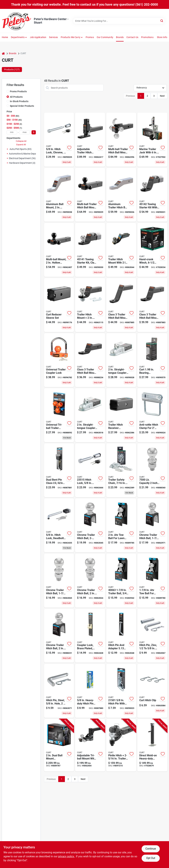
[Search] (162, 21)
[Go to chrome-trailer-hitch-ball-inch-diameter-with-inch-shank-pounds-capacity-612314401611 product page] (152, 525)
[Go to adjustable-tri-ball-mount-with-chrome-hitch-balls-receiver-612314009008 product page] (90, 745)
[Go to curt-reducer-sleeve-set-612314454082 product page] (59, 305)
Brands (120, 37)
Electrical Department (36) (22, 158)
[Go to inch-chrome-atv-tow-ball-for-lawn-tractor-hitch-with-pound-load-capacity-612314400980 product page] (121, 525)
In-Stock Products (19, 101)
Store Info (162, 37)
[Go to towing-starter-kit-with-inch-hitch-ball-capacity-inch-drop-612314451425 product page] (152, 195)
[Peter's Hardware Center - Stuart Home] (17, 21)
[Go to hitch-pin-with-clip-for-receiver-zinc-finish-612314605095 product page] (121, 691)
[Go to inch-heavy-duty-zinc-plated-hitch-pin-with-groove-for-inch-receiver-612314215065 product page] (90, 691)
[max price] (25, 132)
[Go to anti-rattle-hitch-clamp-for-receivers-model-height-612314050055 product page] (152, 415)
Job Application (38, 37)
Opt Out (151, 858)
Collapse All (21, 141)
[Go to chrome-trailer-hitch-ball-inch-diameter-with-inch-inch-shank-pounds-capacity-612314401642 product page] (59, 636)
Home (5, 37)
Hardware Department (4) (22, 163)
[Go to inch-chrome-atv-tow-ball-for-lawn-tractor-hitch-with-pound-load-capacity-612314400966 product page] (152, 581)
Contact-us (132, 37)
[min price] (12, 132)
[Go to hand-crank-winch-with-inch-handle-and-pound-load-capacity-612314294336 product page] (152, 250)
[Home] (3, 53)
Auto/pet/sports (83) (21, 149)
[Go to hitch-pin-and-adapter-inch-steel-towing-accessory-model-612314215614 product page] (121, 636)
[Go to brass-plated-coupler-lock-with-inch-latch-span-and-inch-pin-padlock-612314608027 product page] (90, 636)
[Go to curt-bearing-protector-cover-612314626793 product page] (152, 360)
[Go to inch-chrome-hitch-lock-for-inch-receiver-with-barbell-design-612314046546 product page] (59, 140)
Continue (151, 849)
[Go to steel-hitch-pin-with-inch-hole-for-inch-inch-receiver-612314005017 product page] (59, 691)
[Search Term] (119, 21)
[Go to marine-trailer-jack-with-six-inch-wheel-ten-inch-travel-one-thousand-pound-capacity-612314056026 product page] (152, 140)
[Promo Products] (8, 91)
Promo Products (18, 91)
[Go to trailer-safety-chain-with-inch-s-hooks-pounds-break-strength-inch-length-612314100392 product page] (121, 470)
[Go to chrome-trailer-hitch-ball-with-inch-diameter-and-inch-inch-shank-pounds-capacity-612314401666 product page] (90, 581)
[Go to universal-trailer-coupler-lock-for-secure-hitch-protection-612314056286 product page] (59, 360)
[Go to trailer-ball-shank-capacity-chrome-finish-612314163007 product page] (121, 581)
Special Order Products (22, 106)
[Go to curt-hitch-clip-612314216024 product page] (152, 691)
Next (162, 96)
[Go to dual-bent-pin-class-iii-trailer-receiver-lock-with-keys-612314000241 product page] (59, 470)
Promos (90, 37)
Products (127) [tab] (12, 70)
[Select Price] (34, 132)
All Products (16, 97)
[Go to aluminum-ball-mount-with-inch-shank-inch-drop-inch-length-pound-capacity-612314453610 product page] (59, 195)
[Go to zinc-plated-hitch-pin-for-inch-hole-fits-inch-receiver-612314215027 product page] (152, 636)
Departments (18, 37)
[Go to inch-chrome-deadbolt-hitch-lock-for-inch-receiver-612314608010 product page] (59, 525)
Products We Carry (71, 37)
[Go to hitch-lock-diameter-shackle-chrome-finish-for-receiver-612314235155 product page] (90, 470)
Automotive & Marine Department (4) (28, 154)
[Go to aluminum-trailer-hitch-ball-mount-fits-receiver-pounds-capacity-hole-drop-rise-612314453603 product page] (121, 195)
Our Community (105, 37)
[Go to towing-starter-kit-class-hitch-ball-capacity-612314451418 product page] (90, 250)
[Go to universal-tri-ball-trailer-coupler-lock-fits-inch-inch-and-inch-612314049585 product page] (59, 415)
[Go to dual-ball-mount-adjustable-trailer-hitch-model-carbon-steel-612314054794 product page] (59, 745)
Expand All (21, 145)
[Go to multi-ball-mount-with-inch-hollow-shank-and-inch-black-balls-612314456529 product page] (59, 250)
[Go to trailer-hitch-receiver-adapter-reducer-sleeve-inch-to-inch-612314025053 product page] (121, 415)
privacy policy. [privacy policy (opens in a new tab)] (66, 856)
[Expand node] (8, 149)
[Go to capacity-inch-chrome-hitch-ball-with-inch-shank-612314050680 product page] (152, 470)
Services (53, 37)
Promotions (147, 37)
